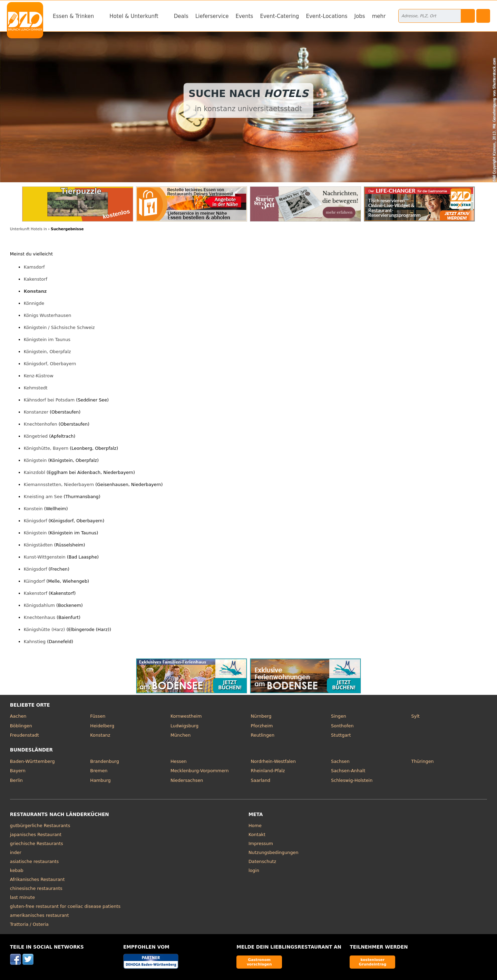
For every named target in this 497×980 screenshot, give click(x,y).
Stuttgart (341, 735)
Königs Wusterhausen (48, 315)
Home (255, 826)
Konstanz (35, 291)
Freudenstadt (25, 735)
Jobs (360, 16)
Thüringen (423, 761)
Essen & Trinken (73, 16)
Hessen (179, 761)
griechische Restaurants (37, 843)
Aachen (18, 716)
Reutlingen (262, 735)
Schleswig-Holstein (352, 780)
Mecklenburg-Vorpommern (200, 771)
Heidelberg (102, 726)
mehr (379, 16)
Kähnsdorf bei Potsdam (49, 400)
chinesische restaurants (36, 888)
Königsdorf (36, 521)
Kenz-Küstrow (39, 376)
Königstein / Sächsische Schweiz (59, 327)
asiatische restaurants (34, 861)
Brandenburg (104, 761)
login (254, 870)
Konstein (33, 509)
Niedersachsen (187, 780)
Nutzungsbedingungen (274, 852)
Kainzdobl (35, 472)
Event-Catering (279, 16)
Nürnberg (261, 716)
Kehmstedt (36, 388)
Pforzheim (262, 726)
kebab (17, 870)
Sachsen (340, 761)
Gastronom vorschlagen (259, 962)
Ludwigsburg (184, 726)
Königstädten (38, 545)
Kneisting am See (43, 497)
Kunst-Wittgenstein (45, 557)
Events (244, 16)
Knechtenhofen (41, 424)
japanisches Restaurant (36, 835)
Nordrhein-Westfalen (273, 761)
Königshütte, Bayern (46, 448)
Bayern (18, 771)
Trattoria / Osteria (29, 924)
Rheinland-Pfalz (268, 771)
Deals (181, 16)
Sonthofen (342, 726)
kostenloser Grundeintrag (372, 962)
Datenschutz (262, 861)
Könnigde (34, 303)
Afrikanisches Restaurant (37, 879)
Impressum (261, 843)
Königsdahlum (39, 605)
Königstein (35, 460)
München (181, 735)
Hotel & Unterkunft (134, 16)
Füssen (98, 716)
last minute (22, 897)
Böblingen (21, 726)
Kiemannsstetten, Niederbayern (59, 484)
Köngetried (36, 436)
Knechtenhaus (40, 617)
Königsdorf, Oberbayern (50, 364)
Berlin (16, 780)
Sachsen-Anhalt (348, 771)
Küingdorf (34, 581)
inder (16, 852)
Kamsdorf (34, 267)
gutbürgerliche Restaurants (40, 826)
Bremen (99, 771)
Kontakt (257, 835)
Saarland (260, 780)
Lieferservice (212, 16)
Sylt (416, 716)
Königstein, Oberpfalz (47, 352)
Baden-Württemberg (32, 761)
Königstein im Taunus (47, 339)
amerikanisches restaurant (40, 915)
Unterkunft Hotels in (28, 229)
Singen (339, 716)
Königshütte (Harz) (45, 629)
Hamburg (100, 780)
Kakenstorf (36, 279)
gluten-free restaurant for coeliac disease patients (65, 906)
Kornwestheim (186, 716)
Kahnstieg (35, 642)
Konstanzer (36, 412)
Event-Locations (327, 16)
